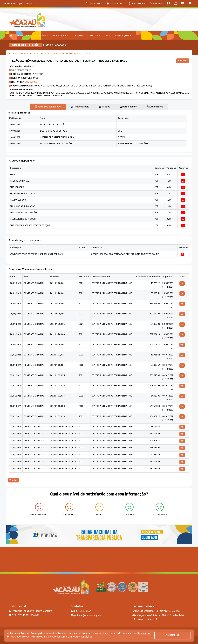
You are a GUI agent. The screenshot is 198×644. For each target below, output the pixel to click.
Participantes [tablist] (132, 107)
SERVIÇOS (94, 35)
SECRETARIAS (60, 35)
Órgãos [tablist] (105, 107)
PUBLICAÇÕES (123, 35)
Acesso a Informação (28, 53)
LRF (108, 35)
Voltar (13, 480)
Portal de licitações (50, 53)
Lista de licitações (71, 53)
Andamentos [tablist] (162, 107)
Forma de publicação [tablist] (41, 107)
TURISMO (78, 35)
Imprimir (183, 61)
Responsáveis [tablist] (76, 107)
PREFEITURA (24, 35)
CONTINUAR (173, 635)
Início (11, 53)
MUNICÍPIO (42, 35)
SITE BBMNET (31, 82)
